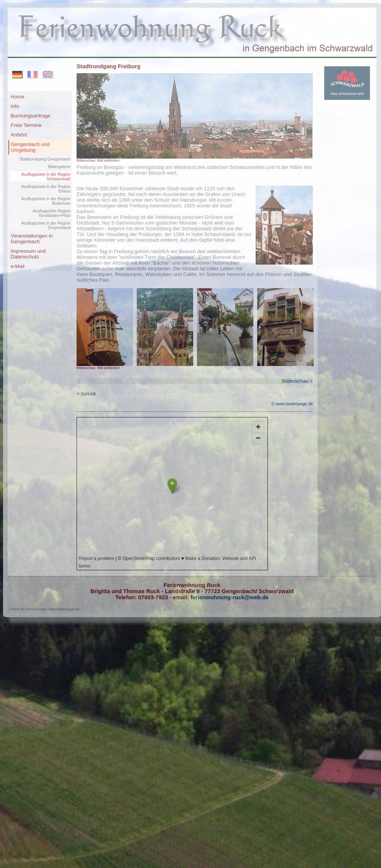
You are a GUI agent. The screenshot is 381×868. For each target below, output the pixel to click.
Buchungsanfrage (30, 116)
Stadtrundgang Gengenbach (45, 159)
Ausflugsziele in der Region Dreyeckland (46, 225)
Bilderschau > (297, 381)
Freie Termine (26, 125)
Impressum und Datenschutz (28, 254)
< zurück (86, 394)
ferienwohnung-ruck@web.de (229, 597)
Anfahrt (19, 135)
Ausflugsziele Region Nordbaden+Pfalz (51, 213)
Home (18, 97)
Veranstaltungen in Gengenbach (32, 239)
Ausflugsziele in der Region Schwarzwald (46, 176)
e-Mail (18, 266)
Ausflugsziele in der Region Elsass (46, 189)
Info (15, 106)
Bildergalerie (59, 167)
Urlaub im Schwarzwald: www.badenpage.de (44, 609)
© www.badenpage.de (292, 404)
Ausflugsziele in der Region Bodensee (46, 201)
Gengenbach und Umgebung (30, 147)
